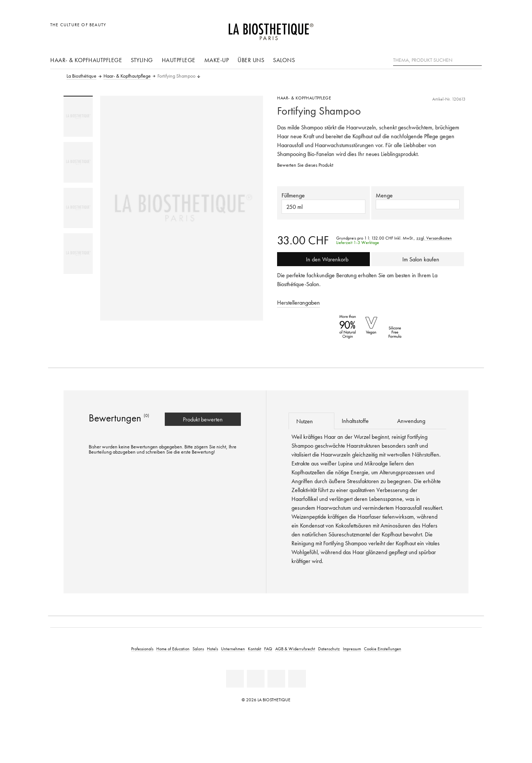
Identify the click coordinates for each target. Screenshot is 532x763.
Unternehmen (233, 649)
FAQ (268, 649)
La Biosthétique (81, 76)
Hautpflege (179, 60)
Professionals (142, 649)
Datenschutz (329, 649)
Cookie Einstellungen (383, 649)
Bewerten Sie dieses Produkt (305, 165)
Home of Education (173, 649)
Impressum (352, 649)
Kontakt (255, 649)
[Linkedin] (235, 679)
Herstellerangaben (299, 302)
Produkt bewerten (203, 419)
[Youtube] (276, 679)
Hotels (212, 649)
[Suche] (476, 59)
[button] (418, 204)
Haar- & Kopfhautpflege (86, 60)
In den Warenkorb (324, 259)
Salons (284, 60)
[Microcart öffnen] (474, 29)
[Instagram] (297, 679)
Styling (142, 60)
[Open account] (458, 29)
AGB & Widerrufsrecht (295, 649)
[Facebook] (256, 679)
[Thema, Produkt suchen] (437, 60)
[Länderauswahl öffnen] (441, 29)
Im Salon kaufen (418, 259)
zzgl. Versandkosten (434, 238)
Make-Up (217, 60)
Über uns (251, 60)
